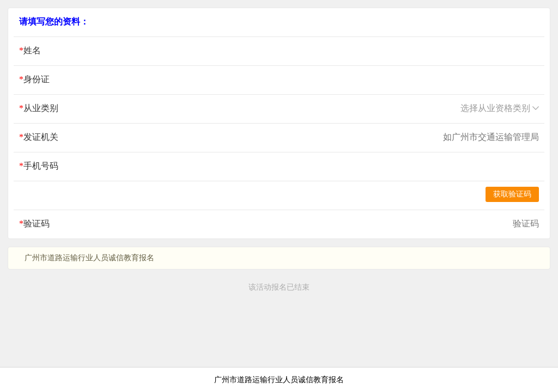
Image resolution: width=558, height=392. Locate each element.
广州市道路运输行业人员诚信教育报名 (279, 380)
